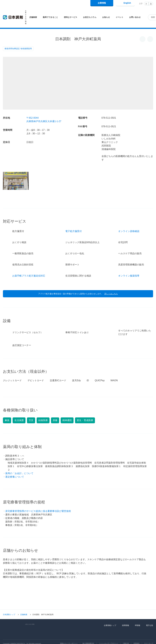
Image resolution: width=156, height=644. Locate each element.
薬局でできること (50, 17)
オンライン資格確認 (129, 223)
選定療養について (15, 469)
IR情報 (138, 617)
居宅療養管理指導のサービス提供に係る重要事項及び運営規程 (38, 503)
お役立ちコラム (90, 17)
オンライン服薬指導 (129, 268)
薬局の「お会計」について (19, 465)
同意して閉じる (140, 639)
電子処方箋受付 (74, 223)
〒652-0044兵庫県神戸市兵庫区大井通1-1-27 (44, 120)
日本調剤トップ (9, 607)
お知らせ (106, 17)
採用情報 (126, 617)
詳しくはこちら (111, 286)
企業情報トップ (110, 617)
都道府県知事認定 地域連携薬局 (18, 49)
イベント (120, 17)
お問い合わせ (135, 17)
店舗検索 (33, 17)
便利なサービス (71, 17)
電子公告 (150, 617)
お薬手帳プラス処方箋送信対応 (29, 268)
